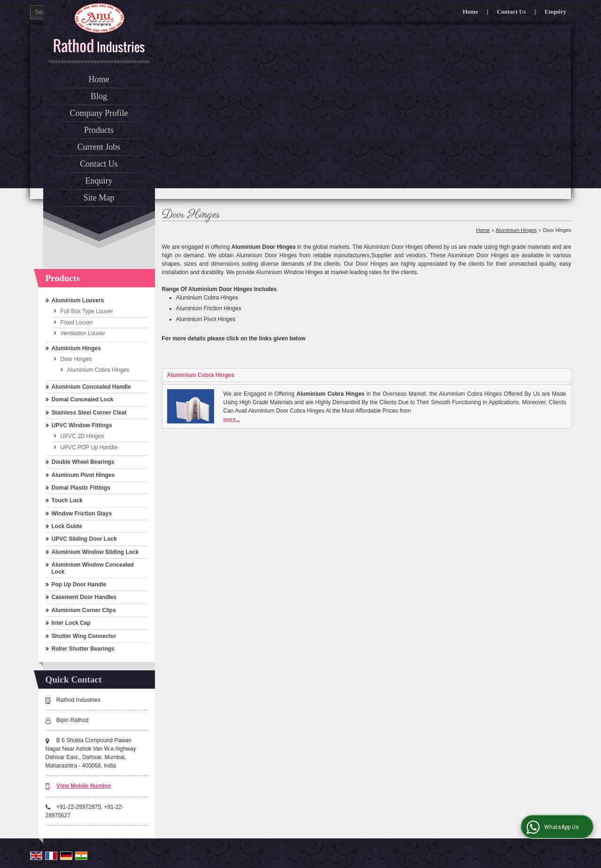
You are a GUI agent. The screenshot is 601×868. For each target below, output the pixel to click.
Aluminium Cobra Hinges (98, 370)
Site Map (99, 198)
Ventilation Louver (83, 333)
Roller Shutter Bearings (83, 649)
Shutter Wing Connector (84, 636)
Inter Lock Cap (71, 623)
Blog (99, 96)
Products (99, 130)
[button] (84, 786)
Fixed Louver (77, 323)
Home (470, 12)
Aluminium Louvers (78, 300)
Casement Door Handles (84, 597)
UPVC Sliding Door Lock (84, 539)
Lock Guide (67, 526)
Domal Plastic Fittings (81, 488)
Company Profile (99, 113)
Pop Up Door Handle (79, 584)
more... (232, 419)
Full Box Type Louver (87, 311)
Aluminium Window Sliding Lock (95, 552)
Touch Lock (67, 500)
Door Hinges (76, 359)
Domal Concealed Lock (83, 399)
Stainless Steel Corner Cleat (89, 413)
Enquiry (555, 12)
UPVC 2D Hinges (82, 436)
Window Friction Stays (82, 514)
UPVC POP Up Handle (89, 447)
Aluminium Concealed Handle (91, 387)
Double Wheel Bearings (83, 462)
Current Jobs (99, 147)
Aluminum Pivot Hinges (83, 475)
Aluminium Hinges (76, 348)
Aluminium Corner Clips (84, 610)
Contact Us (511, 12)
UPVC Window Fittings (82, 425)
